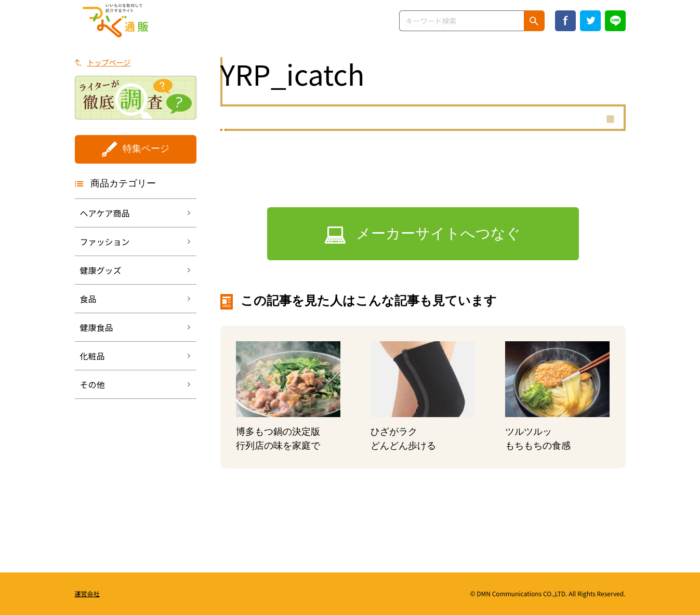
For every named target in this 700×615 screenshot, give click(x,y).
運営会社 (87, 593)
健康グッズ (101, 270)
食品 (88, 299)
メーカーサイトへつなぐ (438, 233)
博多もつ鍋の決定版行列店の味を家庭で (278, 439)
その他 (93, 384)
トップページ (109, 62)
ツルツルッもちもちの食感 (538, 439)
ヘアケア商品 (105, 213)
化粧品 (93, 356)
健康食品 (97, 327)
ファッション (105, 242)
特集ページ (146, 149)
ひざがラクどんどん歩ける (403, 439)
